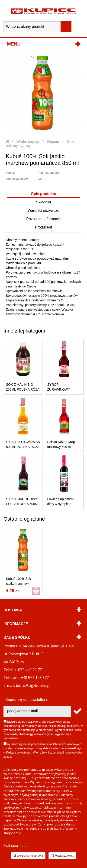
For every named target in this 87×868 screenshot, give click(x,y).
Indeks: (11, 173)
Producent (43, 227)
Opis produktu (43, 194)
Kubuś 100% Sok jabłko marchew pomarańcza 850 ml (20, 584)
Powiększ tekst (62, 856)
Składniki (43, 202)
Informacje (16, 624)
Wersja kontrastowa (28, 856)
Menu (14, 44)
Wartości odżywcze (43, 210)
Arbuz (23, 845)
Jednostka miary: (17, 179)
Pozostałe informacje (43, 219)
